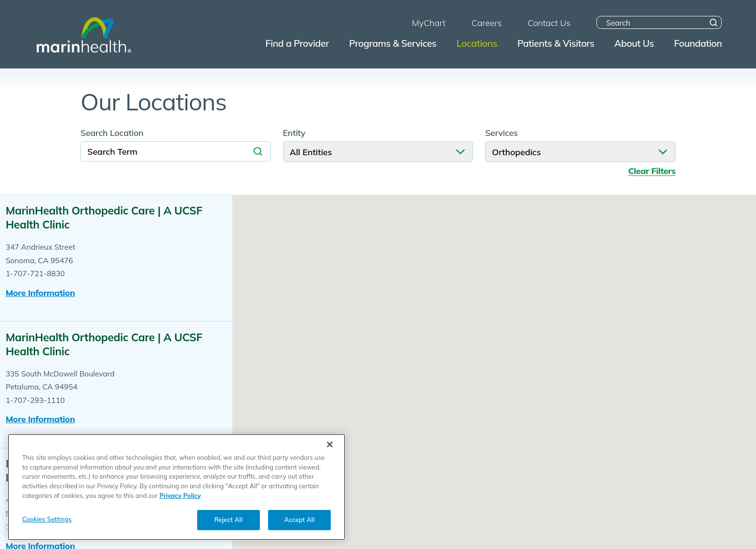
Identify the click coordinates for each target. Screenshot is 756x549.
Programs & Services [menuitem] (393, 43)
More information (40, 293)
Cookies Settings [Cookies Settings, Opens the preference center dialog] (47, 520)
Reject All (229, 521)
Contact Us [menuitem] (549, 23)
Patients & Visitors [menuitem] (556, 43)
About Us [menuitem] (634, 43)
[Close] (330, 446)
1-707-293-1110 (35, 400)
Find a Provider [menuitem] (297, 43)
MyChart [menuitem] (429, 23)
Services (501, 133)
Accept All (300, 521)
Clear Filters (652, 171)
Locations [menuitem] (477, 43)
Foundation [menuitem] (698, 43)
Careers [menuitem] (486, 23)
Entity (294, 133)
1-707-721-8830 (35, 273)
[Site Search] (714, 22)
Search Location (112, 133)
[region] (176, 489)
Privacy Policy (180, 496)
